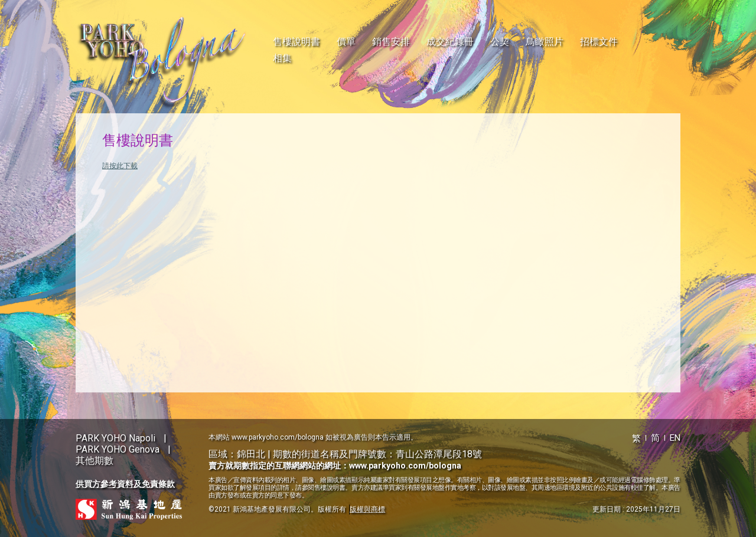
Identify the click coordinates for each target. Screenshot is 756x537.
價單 (346, 42)
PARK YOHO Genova (118, 449)
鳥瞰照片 (545, 42)
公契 (500, 42)
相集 (282, 58)
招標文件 (599, 42)
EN (675, 438)
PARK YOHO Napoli (115, 438)
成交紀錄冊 (450, 42)
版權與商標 (367, 509)
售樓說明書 (296, 42)
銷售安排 (391, 42)
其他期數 (94, 461)
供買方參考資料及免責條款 (125, 484)
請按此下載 (120, 166)
